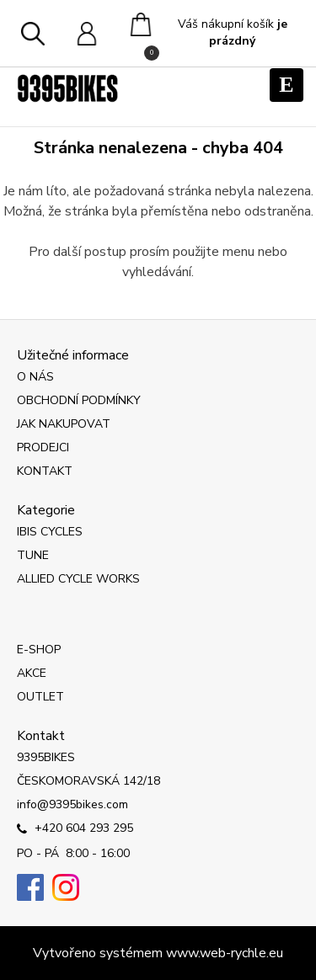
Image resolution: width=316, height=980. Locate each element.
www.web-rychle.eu (225, 953)
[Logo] (67, 88)
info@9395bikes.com (72, 804)
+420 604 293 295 (75, 829)
